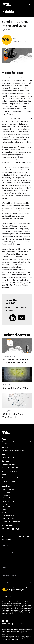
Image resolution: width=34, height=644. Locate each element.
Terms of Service (7, 612)
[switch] (5, 589)
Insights (8, 12)
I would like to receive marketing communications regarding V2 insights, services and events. (19, 589)
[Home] (7, 4)
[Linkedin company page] (3, 621)
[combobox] (17, 582)
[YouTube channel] (7, 621)
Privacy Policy (24, 610)
